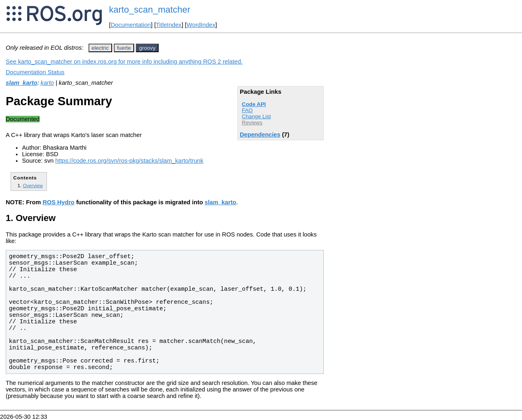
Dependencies (260, 135)
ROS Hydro (58, 202)
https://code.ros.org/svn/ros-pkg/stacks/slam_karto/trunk (129, 161)
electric (100, 48)
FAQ (247, 110)
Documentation (131, 25)
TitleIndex (169, 25)
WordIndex (201, 25)
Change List (256, 116)
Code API (254, 104)
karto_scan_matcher (149, 10)
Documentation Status (35, 72)
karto (48, 83)
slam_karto (21, 83)
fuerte (124, 48)
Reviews (252, 123)
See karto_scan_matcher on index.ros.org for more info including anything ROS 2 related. (124, 62)
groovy (147, 48)
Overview (33, 185)
